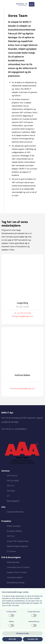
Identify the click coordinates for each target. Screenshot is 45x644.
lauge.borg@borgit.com (24, 316)
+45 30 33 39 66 (24, 313)
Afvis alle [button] (12, 639)
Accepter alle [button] (33, 639)
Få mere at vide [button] (23, 633)
